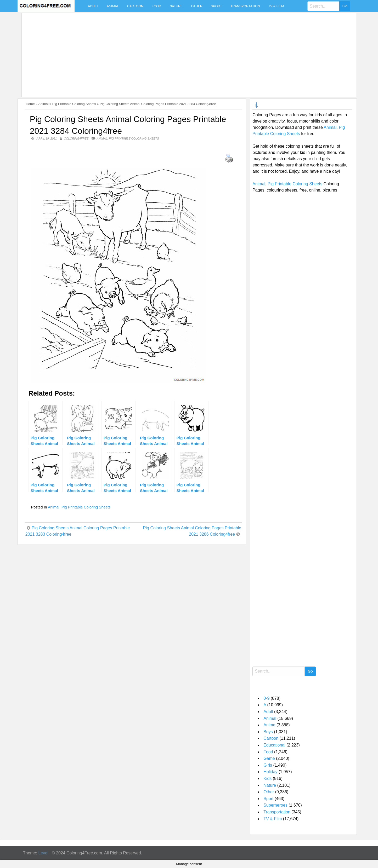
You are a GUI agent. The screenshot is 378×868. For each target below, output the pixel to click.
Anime (269, 725)
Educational (274, 745)
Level (43, 853)
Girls (268, 765)
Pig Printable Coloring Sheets (74, 104)
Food (156, 6)
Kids (267, 779)
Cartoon (135, 6)
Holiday (270, 772)
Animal (113, 6)
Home (30, 104)
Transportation (245, 6)
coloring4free (76, 138)
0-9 (266, 698)
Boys (268, 732)
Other (197, 6)
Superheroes (275, 805)
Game (269, 758)
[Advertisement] (181, 52)
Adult (93, 6)
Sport (216, 6)
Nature (176, 6)
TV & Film (276, 6)
